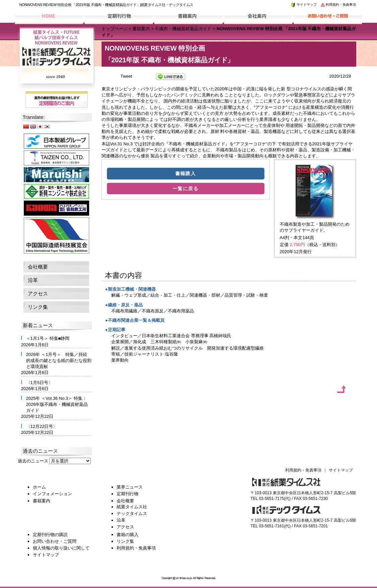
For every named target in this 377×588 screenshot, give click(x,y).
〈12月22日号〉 (42, 426)
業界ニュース (130, 487)
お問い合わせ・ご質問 (55, 541)
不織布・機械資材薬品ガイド (183, 29)
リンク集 (38, 307)
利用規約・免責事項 (338, 5)
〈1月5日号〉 (39, 383)
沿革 (33, 280)
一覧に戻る (185, 189)
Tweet (127, 76)
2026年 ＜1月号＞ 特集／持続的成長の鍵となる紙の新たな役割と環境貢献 (59, 360)
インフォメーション (52, 494)
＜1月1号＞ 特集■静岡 (48, 338)
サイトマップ (304, 5)
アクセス (38, 293)
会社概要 (38, 267)
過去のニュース (33, 461)
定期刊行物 (128, 494)
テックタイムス (132, 513)
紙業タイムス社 (132, 507)
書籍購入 (186, 173)
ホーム (39, 487)
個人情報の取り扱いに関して (61, 548)
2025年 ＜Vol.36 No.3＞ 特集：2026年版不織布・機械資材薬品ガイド (57, 404)
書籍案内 (141, 29)
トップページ (115, 29)
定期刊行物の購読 (50, 535)
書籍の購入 (128, 535)
